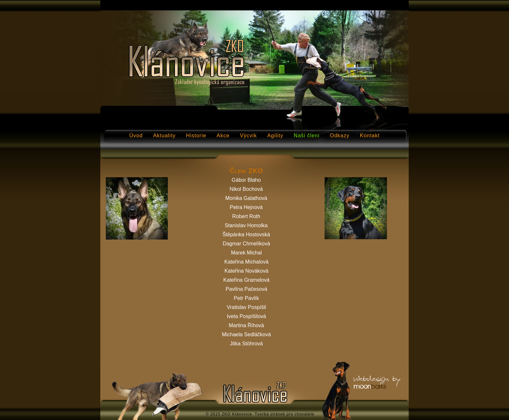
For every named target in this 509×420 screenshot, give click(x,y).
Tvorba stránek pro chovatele (285, 414)
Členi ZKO (246, 171)
